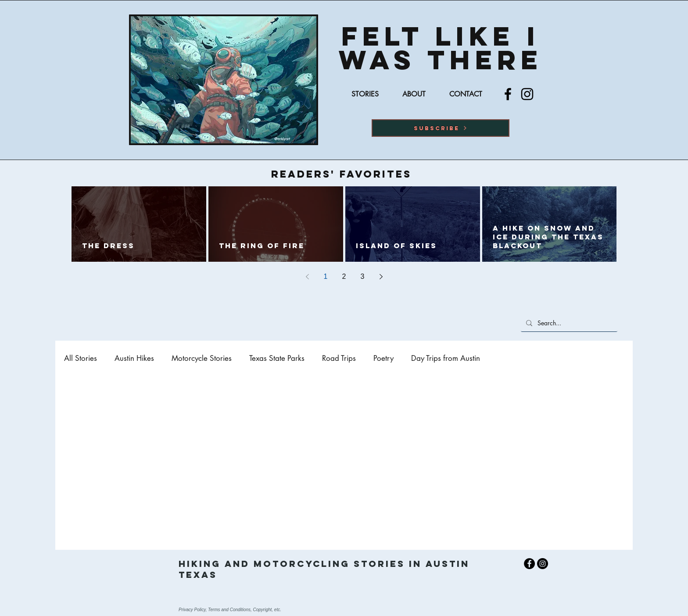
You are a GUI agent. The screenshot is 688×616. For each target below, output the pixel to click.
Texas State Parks (277, 358)
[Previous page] (307, 277)
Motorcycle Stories (202, 358)
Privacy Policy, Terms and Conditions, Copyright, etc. (230, 610)
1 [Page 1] (326, 276)
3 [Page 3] (363, 276)
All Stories (81, 358)
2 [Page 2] (344, 276)
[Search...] (568, 323)
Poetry (383, 358)
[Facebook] (508, 94)
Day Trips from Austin (446, 358)
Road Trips (339, 358)
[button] (441, 128)
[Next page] (381, 277)
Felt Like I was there (441, 48)
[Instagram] (527, 94)
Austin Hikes (134, 358)
